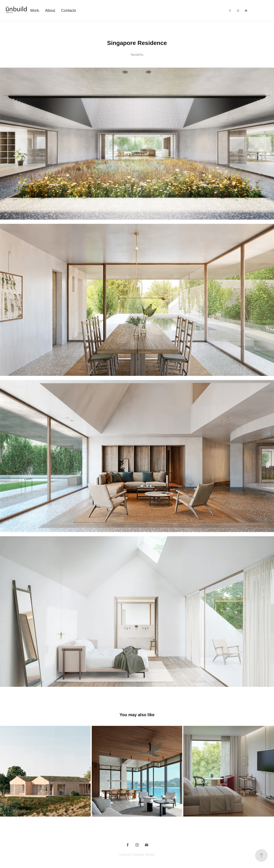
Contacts (69, 10)
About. (51, 10)
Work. (35, 10)
